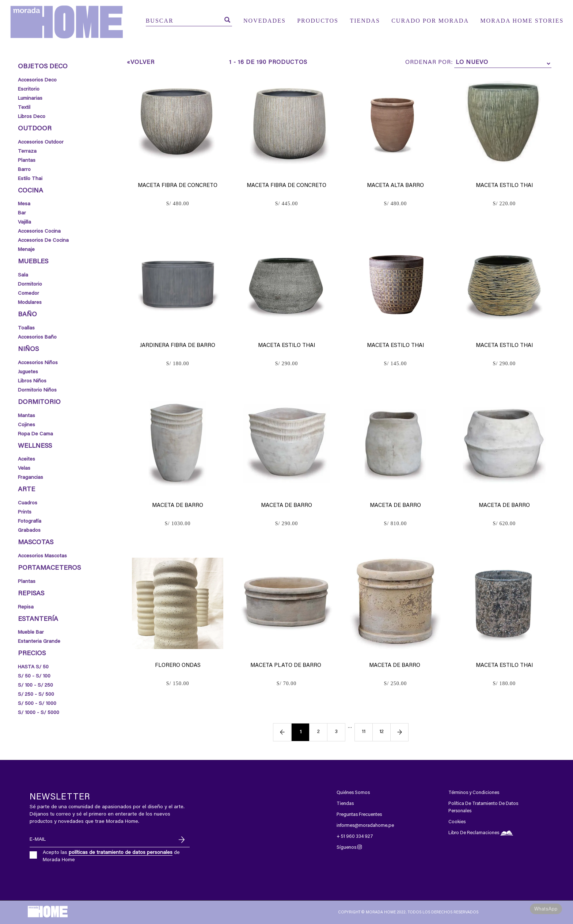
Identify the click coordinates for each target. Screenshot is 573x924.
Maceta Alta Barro (395, 186)
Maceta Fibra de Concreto (178, 186)
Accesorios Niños (38, 363)
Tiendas (345, 804)
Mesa (24, 204)
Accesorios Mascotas (42, 556)
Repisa (26, 607)
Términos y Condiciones (474, 793)
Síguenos (349, 847)
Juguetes (28, 372)
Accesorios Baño (37, 337)
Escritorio (29, 89)
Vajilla (24, 222)
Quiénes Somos (353, 793)
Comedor (29, 294)
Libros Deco (32, 117)
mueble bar (31, 633)
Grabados (29, 531)
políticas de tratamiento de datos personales (121, 853)
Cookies (457, 822)
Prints (25, 512)
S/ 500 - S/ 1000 (37, 704)
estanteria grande (39, 642)
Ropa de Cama (35, 434)
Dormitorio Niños (37, 390)
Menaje (26, 250)
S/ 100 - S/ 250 (35, 686)
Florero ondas (178, 666)
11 (364, 732)
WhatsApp (546, 909)
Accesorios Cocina (39, 232)
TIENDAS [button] (365, 21)
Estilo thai (30, 179)
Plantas (27, 161)
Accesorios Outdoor (41, 142)
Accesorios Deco (37, 80)
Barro (24, 170)
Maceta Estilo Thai (504, 186)
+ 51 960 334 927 (355, 837)
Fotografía (30, 522)
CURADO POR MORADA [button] (430, 21)
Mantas (26, 416)
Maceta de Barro (178, 506)
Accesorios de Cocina (43, 241)
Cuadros (28, 503)
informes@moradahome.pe (365, 826)
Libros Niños (32, 381)
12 (382, 732)
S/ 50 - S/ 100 (34, 676)
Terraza (27, 152)
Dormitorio (30, 285)
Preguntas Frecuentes (359, 815)
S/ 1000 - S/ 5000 (39, 713)
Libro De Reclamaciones (481, 833)
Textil (24, 108)
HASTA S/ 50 (33, 667)
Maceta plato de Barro (286, 666)
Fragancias (31, 478)
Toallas (26, 328)
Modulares (30, 303)
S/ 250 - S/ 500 (36, 695)
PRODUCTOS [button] (318, 21)
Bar (22, 213)
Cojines (26, 425)
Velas (24, 469)
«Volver (141, 62)
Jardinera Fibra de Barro (178, 346)
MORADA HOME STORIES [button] (522, 21)
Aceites (26, 459)
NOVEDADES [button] (265, 21)
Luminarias (30, 99)
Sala (23, 275)
